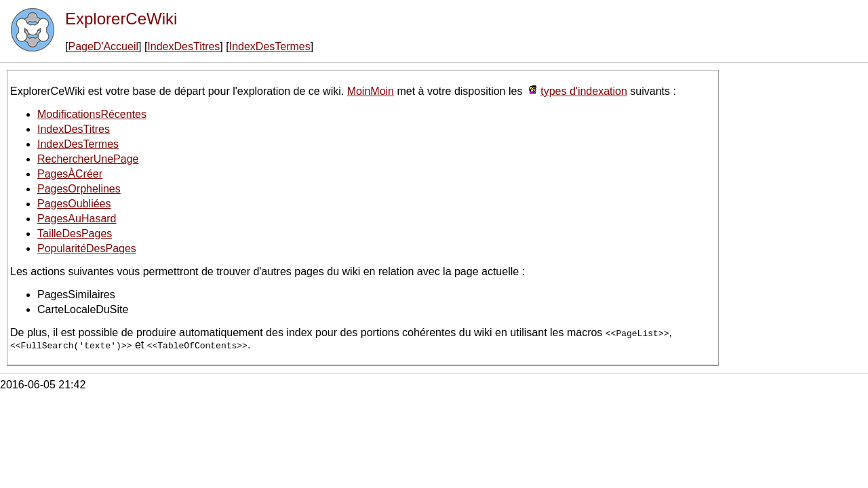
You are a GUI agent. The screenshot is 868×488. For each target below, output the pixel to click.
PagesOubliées (74, 204)
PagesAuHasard (77, 219)
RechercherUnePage (88, 159)
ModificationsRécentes (92, 114)
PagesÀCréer (70, 174)
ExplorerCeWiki (121, 19)
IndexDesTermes (270, 46)
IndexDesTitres (183, 46)
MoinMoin (371, 91)
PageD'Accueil (103, 46)
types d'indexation (584, 91)
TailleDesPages (75, 233)
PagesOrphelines (79, 189)
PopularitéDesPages (87, 248)
